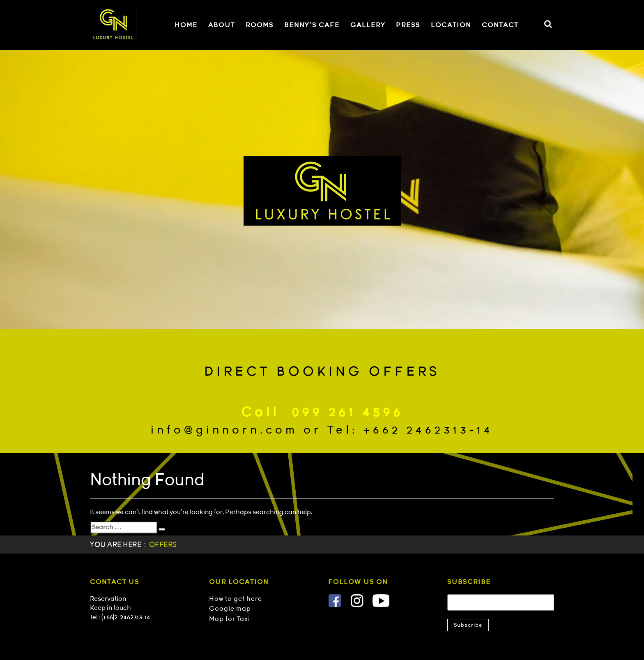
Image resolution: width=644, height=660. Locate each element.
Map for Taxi (230, 619)
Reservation (108, 599)
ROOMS (260, 25)
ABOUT (222, 25)
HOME (186, 25)
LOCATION (451, 25)
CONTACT (500, 25)
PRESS (408, 25)
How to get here (236, 599)
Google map (230, 609)
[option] (322, 189)
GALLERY (368, 25)
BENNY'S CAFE (312, 25)
